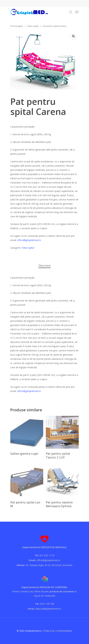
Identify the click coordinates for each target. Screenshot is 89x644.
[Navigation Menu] (77, 12)
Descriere (44, 265)
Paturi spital (33, 26)
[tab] (44, 266)
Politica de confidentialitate (58, 631)
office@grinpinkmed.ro (29, 240)
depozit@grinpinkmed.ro (48, 609)
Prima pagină (17, 26)
